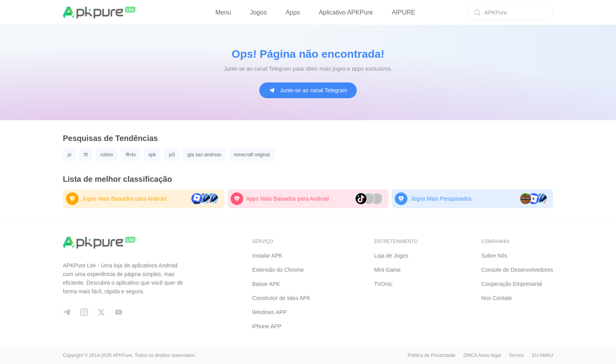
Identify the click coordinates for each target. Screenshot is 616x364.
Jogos (258, 12)
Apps (293, 12)
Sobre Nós (494, 256)
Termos (516, 355)
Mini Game (387, 270)
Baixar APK (266, 284)
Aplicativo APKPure (346, 12)
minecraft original (252, 155)
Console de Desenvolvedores (517, 270)
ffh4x (131, 155)
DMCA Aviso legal (482, 355)
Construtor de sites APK (281, 298)
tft (86, 155)
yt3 (172, 155)
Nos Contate (497, 298)
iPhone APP (267, 326)
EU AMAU (543, 355)
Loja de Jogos (391, 256)
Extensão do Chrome (278, 270)
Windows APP (269, 312)
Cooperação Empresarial (512, 284)
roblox (107, 155)
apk (152, 155)
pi (69, 155)
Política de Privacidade (431, 355)
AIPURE (403, 12)
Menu (223, 12)
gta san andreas (204, 155)
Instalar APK (267, 256)
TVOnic (383, 284)
